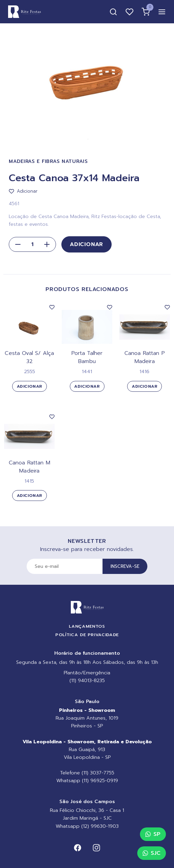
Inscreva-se (125, 566)
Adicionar (86, 244)
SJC (152, 853)
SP (153, 834)
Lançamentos (87, 626)
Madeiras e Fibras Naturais (48, 161)
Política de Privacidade (87, 635)
